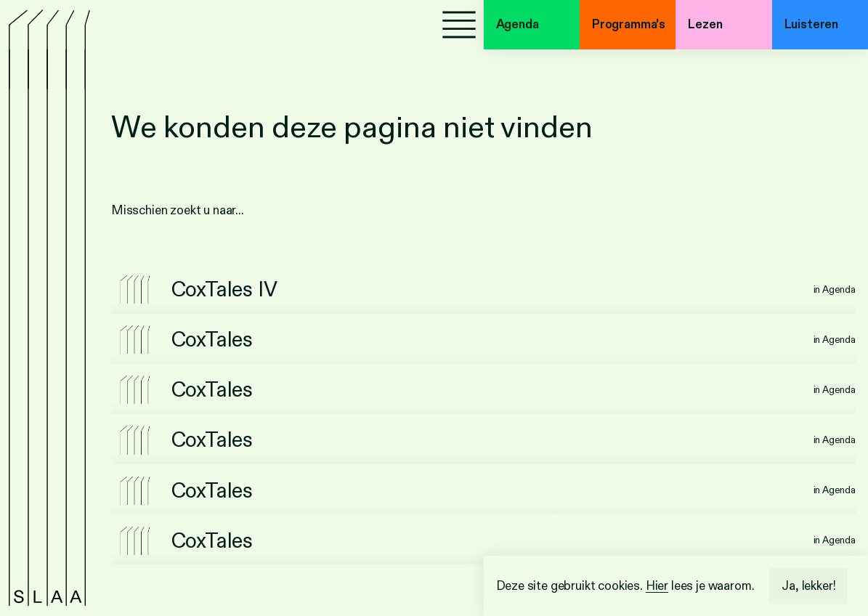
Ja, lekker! (808, 586)
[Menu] (459, 25)
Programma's (629, 24)
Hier (657, 586)
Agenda (518, 24)
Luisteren (811, 24)
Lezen (705, 24)
